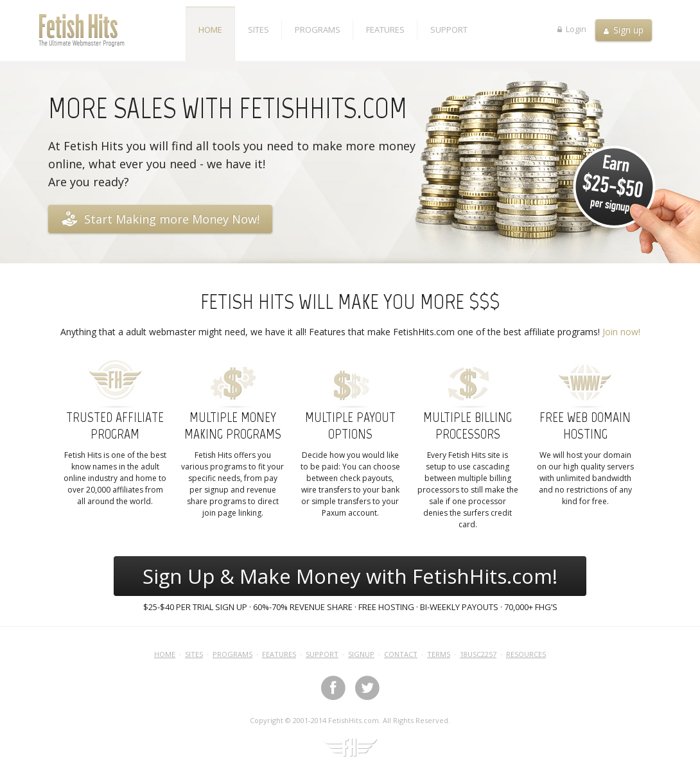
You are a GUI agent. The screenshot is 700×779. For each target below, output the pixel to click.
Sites (258, 30)
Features (385, 30)
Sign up (624, 30)
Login (572, 28)
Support (449, 30)
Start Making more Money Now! (160, 218)
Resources (526, 654)
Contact (401, 654)
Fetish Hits (112, 30)
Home (210, 30)
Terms (439, 654)
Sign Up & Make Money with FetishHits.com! (350, 576)
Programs (318, 30)
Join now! (621, 332)
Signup (361, 654)
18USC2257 (478, 654)
